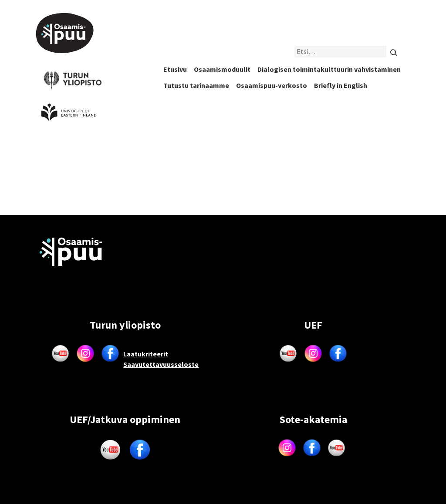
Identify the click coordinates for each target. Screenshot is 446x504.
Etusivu (175, 69)
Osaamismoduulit (222, 69)
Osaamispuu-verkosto (272, 85)
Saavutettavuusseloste (161, 364)
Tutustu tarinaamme (196, 85)
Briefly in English (341, 85)
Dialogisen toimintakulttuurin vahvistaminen (329, 69)
